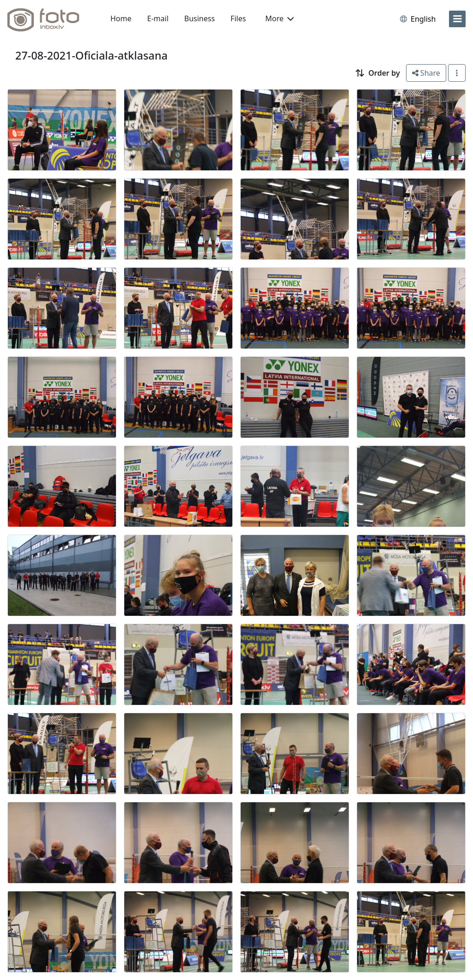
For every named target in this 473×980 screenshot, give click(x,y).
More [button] (279, 18)
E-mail (158, 18)
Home (121, 18)
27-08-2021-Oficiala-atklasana (91, 55)
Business (200, 18)
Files (238, 18)
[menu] (457, 19)
